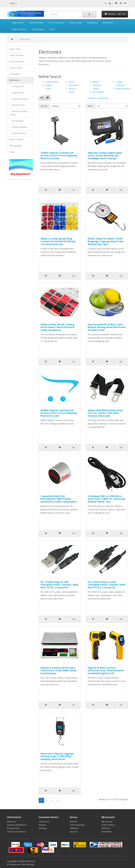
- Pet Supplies (16, 121)
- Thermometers (18, 133)
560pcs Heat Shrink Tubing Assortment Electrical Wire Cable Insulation (58, 327)
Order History (108, 825)
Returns (42, 825)
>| (58, 800)
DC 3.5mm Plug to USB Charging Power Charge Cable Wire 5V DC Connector (59, 585)
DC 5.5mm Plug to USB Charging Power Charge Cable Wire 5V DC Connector (106, 585)
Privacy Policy (13, 828)
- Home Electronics (19, 99)
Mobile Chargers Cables (97, 85)
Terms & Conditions (17, 832)
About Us (12, 822)
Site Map (43, 828)
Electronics (108, 23)
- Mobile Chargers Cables (18, 113)
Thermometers (123, 89)
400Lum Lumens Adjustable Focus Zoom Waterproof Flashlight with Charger (105, 155)
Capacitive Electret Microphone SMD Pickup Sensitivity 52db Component (59, 499)
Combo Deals (75, 23)
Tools (52, 29)
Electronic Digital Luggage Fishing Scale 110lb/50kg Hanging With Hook (57, 756)
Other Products (19, 29)
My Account (107, 822)
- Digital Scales (17, 93)
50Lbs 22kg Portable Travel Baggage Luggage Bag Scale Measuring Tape (105, 241)
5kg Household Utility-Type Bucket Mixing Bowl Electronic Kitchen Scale (107, 327)
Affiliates (74, 828)
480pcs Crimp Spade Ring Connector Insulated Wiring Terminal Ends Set (58, 241)
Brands (73, 822)
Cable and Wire (36, 23)
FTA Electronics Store (17, 865)
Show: (90, 106)
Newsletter (107, 832)
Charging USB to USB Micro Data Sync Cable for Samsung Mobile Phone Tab (106, 499)
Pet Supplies (98, 92)
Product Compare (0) (98, 98)
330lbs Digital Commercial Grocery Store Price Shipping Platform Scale (59, 155)
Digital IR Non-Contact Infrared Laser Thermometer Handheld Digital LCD (106, 670)
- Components (17, 86)
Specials (74, 832)
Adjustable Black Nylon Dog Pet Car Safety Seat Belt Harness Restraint (105, 413)
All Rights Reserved (26, 861)
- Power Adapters (18, 127)
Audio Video (18, 23)
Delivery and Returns (17, 825)
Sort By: (44, 106)
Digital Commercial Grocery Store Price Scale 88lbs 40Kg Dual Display (58, 670)
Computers (92, 23)
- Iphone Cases (17, 105)
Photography (38, 29)
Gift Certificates (77, 825)
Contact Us (44, 822)
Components (52, 82)
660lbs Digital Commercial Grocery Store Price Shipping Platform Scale (59, 413)
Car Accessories (56, 23)
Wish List (106, 828)
